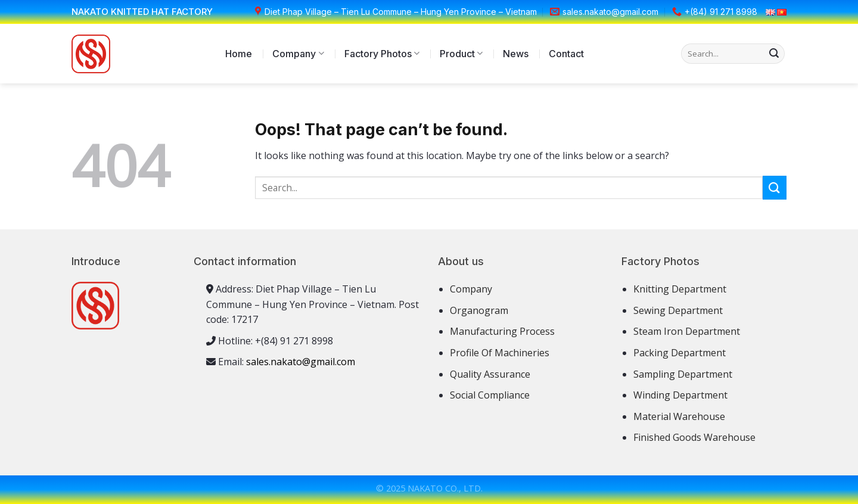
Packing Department (680, 353)
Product (461, 54)
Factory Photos (382, 54)
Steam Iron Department (687, 331)
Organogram (479, 310)
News (516, 54)
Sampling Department (683, 374)
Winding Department (680, 395)
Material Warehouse (679, 416)
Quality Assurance (490, 374)
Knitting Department (680, 289)
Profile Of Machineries (500, 353)
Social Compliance (490, 395)
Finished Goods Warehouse (694, 437)
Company (298, 54)
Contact (566, 54)
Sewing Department (678, 310)
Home (239, 54)
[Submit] (774, 54)
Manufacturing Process (502, 331)
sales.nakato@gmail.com (301, 362)
